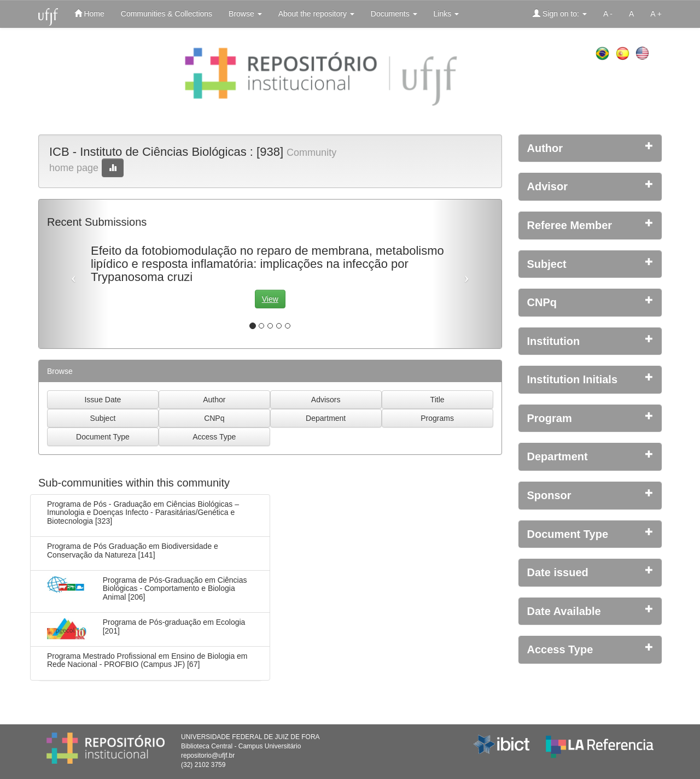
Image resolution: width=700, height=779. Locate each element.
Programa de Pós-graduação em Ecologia (174, 622)
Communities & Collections (167, 14)
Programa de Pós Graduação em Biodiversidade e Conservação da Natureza (133, 550)
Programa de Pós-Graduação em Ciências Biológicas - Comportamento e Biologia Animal (175, 588)
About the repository (316, 14)
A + (656, 14)
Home (89, 13)
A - (608, 14)
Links (447, 14)
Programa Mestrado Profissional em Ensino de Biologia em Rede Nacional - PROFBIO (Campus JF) (147, 660)
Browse (245, 14)
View (270, 299)
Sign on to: (560, 13)
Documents (394, 14)
